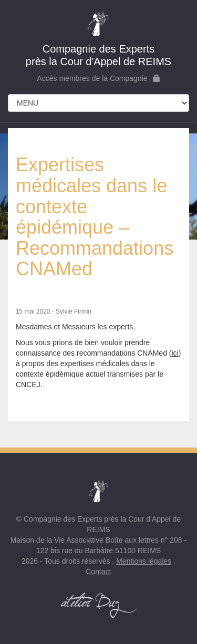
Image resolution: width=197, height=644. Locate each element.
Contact (98, 572)
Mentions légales (144, 561)
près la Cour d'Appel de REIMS (98, 39)
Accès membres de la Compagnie (98, 78)
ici (175, 353)
